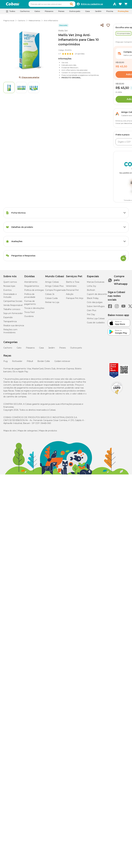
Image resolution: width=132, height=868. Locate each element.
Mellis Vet (63, 32)
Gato (19, 349)
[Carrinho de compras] (126, 5)
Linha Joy (92, 287)
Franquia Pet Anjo (75, 299)
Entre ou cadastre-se (92, 5)
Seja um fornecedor (13, 315)
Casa (41, 349)
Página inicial (9, 22)
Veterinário (71, 287)
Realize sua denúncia (14, 327)
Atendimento (31, 283)
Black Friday (93, 299)
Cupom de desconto (97, 295)
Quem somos (10, 283)
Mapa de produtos (48, 432)
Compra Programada (55, 291)
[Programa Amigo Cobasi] (115, 5)
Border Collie (44, 362)
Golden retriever (62, 362)
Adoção (70, 295)
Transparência (10, 323)
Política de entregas (34, 291)
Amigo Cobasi (52, 283)
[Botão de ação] (125, 214)
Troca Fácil (29, 313)
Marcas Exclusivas (96, 283)
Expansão (8, 319)
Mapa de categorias (27, 432)
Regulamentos (32, 287)
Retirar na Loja (52, 304)
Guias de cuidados (96, 324)
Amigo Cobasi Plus (54, 287)
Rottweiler (17, 362)
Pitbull (30, 362)
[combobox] (55, 5)
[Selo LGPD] (117, 396)
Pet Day (91, 316)
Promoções (123, 13)
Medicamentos (34, 22)
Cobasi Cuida (51, 299)
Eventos (7, 291)
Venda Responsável (13, 306)
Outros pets (76, 349)
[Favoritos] (120, 5)
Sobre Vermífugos (96, 308)
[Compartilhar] (102, 27)
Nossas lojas (9, 287)
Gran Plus (92, 312)
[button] (72, 5)
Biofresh (91, 291)
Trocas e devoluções (34, 309)
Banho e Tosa (73, 283)
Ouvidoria (29, 318)
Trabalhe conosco (12, 311)
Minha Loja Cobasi (96, 320)
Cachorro (21, 22)
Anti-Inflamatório (51, 22)
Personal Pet (72, 291)
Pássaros (30, 349)
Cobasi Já (50, 295)
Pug (5, 362)
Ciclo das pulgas (95, 304)
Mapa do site (10, 432)
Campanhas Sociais (13, 302)
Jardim (51, 349)
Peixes (62, 349)
